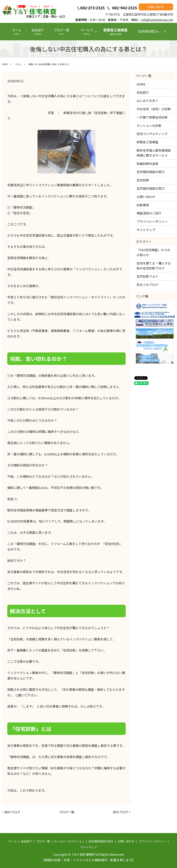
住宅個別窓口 (147, 31)
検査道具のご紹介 (149, 213)
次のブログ (120, 812)
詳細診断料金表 (147, 164)
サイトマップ (146, 230)
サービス (88, 32)
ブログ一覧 (62, 32)
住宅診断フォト (147, 276)
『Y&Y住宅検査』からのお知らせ (153, 252)
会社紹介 (38, 32)
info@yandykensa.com (157, 20)
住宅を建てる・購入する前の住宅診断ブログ (154, 266)
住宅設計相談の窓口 (151, 188)
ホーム (17, 32)
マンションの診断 (149, 125)
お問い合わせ (156, 7)
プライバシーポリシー (152, 221)
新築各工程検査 (115, 31)
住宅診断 (143, 180)
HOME (5, 64)
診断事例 (143, 205)
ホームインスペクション (69, 841)
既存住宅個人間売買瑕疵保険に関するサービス (154, 153)
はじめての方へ (147, 101)
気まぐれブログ (147, 285)
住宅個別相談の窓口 (151, 172)
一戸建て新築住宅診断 (152, 117)
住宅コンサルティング (152, 134)
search (165, 32)
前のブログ (12, 812)
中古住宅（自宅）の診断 (154, 109)
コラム (18, 64)
